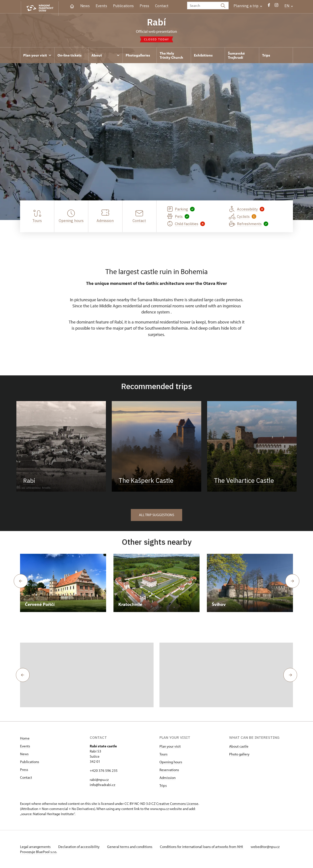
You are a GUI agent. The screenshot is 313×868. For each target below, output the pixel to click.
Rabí (157, 23)
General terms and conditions (132, 847)
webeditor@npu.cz (269, 847)
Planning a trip (248, 6)
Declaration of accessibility (80, 847)
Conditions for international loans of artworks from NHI (205, 847)
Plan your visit (170, 746)
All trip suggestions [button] (156, 515)
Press (144, 6)
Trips (163, 785)
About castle (239, 746)
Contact (162, 6)
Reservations (169, 770)
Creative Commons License (177, 804)
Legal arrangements (36, 847)
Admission (168, 778)
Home (25, 738)
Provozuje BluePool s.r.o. (39, 852)
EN (289, 6)
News (85, 6)
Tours (163, 754)
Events (101, 6)
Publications (123, 6)
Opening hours (171, 762)
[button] (22, 675)
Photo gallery (239, 754)
